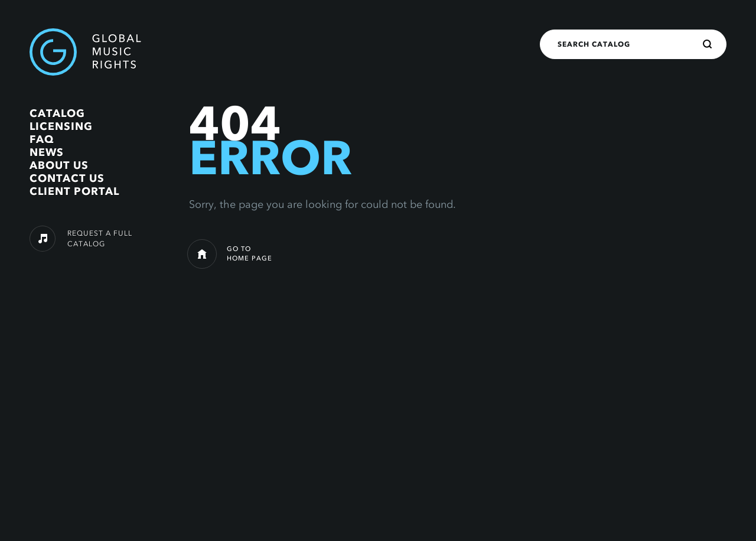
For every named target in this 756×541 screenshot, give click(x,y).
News (47, 152)
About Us (59, 165)
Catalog (57, 113)
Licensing (61, 126)
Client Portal (74, 191)
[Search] (708, 44)
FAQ (42, 139)
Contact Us (67, 178)
